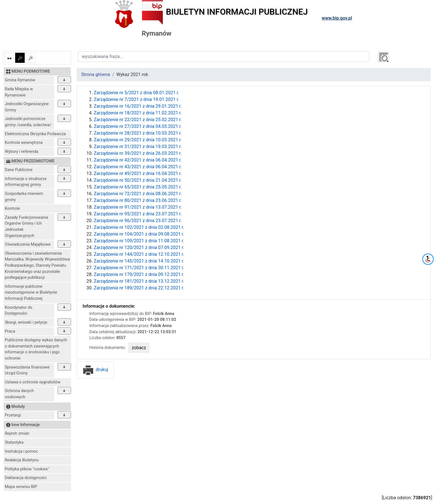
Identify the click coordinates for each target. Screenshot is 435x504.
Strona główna (96, 74)
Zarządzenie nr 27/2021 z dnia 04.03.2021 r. (138, 126)
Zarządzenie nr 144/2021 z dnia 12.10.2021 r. (139, 254)
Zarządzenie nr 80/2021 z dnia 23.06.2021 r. (138, 200)
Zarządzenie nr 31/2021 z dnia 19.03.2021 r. (138, 147)
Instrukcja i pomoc (21, 451)
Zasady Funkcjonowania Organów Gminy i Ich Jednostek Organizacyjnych (26, 227)
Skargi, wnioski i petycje (26, 322)
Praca (10, 331)
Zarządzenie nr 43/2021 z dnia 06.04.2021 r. (138, 167)
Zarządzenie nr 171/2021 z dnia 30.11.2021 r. (139, 268)
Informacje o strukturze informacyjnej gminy (26, 182)
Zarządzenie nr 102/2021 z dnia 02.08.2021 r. (139, 227)
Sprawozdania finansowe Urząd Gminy (27, 370)
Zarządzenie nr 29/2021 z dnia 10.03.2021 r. (138, 140)
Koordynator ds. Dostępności (19, 311)
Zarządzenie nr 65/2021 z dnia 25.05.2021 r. (138, 187)
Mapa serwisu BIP (21, 487)
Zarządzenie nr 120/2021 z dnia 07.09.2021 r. (139, 248)
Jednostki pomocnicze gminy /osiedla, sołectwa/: (28, 122)
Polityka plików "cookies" (27, 469)
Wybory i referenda (21, 152)
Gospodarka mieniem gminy (24, 197)
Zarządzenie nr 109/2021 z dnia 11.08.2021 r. (139, 241)
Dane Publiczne (19, 170)
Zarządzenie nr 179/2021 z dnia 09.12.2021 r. (139, 274)
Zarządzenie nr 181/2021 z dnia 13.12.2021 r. (139, 281)
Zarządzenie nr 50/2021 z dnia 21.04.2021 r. (138, 180)
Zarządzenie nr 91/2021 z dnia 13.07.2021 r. (138, 207)
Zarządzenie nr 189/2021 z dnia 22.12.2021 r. (139, 288)
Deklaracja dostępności (26, 478)
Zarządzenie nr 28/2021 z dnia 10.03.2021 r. (138, 133)
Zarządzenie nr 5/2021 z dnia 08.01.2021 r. (136, 93)
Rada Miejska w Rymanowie (19, 92)
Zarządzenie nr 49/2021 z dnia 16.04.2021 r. (138, 173)
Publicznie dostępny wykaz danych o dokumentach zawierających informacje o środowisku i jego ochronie (36, 349)
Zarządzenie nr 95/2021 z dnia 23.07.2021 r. (138, 214)
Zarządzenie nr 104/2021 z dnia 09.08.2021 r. (139, 234)
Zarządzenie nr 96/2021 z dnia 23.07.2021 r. (138, 221)
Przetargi (13, 415)
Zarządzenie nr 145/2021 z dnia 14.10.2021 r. (139, 261)
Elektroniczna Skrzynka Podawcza (35, 134)
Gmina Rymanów (20, 80)
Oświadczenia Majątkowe (28, 244)
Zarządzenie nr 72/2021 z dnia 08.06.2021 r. (138, 194)
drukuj (95, 370)
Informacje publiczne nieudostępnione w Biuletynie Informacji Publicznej (31, 293)
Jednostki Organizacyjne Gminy (27, 107)
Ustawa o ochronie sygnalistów (33, 382)
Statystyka (14, 442)
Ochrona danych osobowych (19, 394)
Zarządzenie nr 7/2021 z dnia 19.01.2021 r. (136, 99)
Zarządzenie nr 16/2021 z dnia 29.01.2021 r (137, 106)
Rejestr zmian (17, 433)
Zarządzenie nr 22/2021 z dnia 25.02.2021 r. (138, 120)
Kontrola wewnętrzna (24, 143)
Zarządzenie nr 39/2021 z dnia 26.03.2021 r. (138, 153)
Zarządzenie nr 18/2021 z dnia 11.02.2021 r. (138, 113)
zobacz (139, 348)
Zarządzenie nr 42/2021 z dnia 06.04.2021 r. (138, 160)
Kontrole (12, 209)
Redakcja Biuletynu (22, 460)
